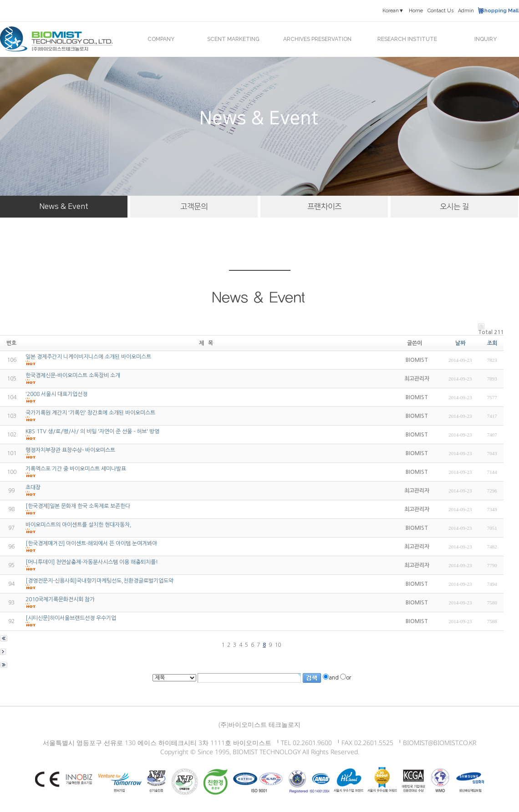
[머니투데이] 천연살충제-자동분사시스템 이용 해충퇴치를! (92, 562)
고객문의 (194, 207)
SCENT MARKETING (233, 39)
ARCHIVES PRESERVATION (317, 39)
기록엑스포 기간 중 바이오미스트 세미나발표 (76, 469)
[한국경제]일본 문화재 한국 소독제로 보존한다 (78, 506)
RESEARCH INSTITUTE (407, 39)
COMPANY (161, 39)
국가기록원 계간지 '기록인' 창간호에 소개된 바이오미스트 (90, 413)
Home (416, 11)
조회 (492, 343)
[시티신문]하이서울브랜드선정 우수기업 (71, 618)
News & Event (64, 207)
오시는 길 (454, 207)
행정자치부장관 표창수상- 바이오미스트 (70, 450)
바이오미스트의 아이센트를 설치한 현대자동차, (79, 525)
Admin (466, 11)
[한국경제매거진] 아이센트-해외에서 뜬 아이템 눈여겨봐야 (91, 543)
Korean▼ (393, 11)
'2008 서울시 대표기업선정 (56, 394)
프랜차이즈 (324, 207)
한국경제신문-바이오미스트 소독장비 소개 (73, 376)
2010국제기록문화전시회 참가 (60, 599)
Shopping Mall (500, 11)
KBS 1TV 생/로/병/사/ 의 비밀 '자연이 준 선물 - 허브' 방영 (92, 431)
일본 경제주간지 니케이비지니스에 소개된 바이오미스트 (88, 357)
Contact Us (440, 11)
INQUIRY (486, 39)
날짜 (460, 343)
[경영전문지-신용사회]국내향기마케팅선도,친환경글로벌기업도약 (99, 581)
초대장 (33, 487)
